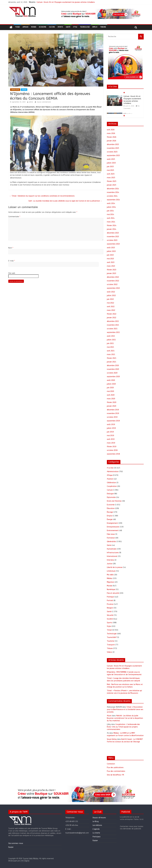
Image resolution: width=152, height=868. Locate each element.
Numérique (111, 589)
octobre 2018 (112, 450)
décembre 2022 (113, 277)
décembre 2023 (113, 233)
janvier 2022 (112, 318)
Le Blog (96, 821)
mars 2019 (111, 443)
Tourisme (110, 641)
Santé (68, 27)
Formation (111, 538)
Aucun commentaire (43, 102)
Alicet (109, 716)
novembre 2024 (113, 192)
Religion (110, 608)
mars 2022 (111, 310)
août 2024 (111, 203)
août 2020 (111, 380)
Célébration (111, 483)
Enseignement (112, 523)
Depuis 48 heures (99, 818)
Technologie (85, 27)
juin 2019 (110, 432)
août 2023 (111, 248)
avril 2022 (111, 307)
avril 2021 (111, 351)
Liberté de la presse (115, 567)
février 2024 (112, 226)
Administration (113, 472)
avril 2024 (111, 218)
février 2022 (112, 314)
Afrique (25, 27)
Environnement (113, 531)
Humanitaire (112, 549)
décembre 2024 (113, 189)
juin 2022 (110, 299)
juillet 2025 (111, 163)
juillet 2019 (111, 428)
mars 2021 (111, 354)
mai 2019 (110, 436)
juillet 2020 (111, 384)
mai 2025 (110, 170)
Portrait (110, 601)
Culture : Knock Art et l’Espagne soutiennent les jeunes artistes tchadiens (66, 2)
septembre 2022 (113, 288)
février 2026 (112, 137)
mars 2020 (111, 399)
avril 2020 (111, 395)
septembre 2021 (113, 332)
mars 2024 (111, 222)
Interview (110, 560)
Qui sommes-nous (16, 843)
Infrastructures (113, 553)
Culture (52, 27)
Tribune (103, 27)
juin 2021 (110, 343)
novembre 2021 (113, 325)
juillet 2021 (111, 340)
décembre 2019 (113, 410)
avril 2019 (111, 439)
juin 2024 (110, 211)
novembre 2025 (113, 148)
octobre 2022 (112, 284)
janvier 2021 (112, 362)
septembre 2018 (113, 454)
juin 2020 (110, 388)
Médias (110, 578)
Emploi (95, 27)
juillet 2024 (111, 207)
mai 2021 (110, 347)
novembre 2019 (113, 413)
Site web (12, 273)
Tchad (17, 27)
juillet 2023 (111, 251)
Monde (34, 27)
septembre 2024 (113, 200)
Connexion (111, 764)
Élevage (110, 512)
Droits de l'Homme (114, 501)
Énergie (110, 519)
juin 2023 (110, 255)
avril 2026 (111, 130)
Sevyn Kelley (112, 739)
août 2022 (111, 292)
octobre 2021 (112, 329)
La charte (96, 833)
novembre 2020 (113, 369)
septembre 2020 (113, 377)
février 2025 (112, 181)
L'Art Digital (25, 861)
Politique (110, 597)
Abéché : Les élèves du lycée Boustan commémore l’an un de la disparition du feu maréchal (125, 718)
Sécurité (110, 615)
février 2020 (112, 402)
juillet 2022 (111, 296)
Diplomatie (111, 497)
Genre (109, 545)
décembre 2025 (113, 144)
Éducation (111, 508)
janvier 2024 (112, 229)
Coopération (112, 486)
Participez (97, 837)
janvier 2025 (112, 185)
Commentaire (14, 217)
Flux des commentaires (116, 771)
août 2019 (111, 424)
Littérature (111, 571)
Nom (11, 248)
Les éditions (97, 825)
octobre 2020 (112, 373)
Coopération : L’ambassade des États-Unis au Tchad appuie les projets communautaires (123, 727)
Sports (60, 27)
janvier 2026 (112, 141)
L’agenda (96, 829)
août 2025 (111, 159)
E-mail (12, 261)
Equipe (11, 847)
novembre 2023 (113, 237)
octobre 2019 (112, 417)
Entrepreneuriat (113, 527)
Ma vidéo (110, 575)
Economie (43, 27)
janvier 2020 (112, 406)
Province (110, 604)
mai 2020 (110, 391)
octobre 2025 (112, 152)
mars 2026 (111, 133)
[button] (100, 14)
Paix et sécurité (113, 593)
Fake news (111, 534)
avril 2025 (111, 174)
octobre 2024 (112, 196)
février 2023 (112, 270)
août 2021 (111, 336)
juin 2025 (110, 167)
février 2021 (112, 358)
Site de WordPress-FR (115, 775)
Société (110, 619)
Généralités (15, 90)
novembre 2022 (113, 281)
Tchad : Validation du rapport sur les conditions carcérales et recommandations (42, 196)
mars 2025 (111, 178)
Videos (109, 652)
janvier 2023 (112, 273)
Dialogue (110, 494)
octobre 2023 (112, 240)
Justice (110, 564)
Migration (111, 582)
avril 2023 (111, 262)
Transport (111, 645)
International (112, 556)
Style (75, 27)
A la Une (110, 468)
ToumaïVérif (112, 637)
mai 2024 (110, 214)
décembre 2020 (113, 366)
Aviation (110, 479)
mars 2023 (111, 266)
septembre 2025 (113, 156)
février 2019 (112, 447)
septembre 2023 (113, 244)
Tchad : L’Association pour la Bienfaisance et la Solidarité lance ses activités (125, 710)
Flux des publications (115, 768)
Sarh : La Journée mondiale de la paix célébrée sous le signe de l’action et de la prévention (65, 201)
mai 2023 (110, 259)
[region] (100, 14)
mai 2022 (110, 303)
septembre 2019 (113, 421)
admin (31, 102)
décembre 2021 (113, 321)
